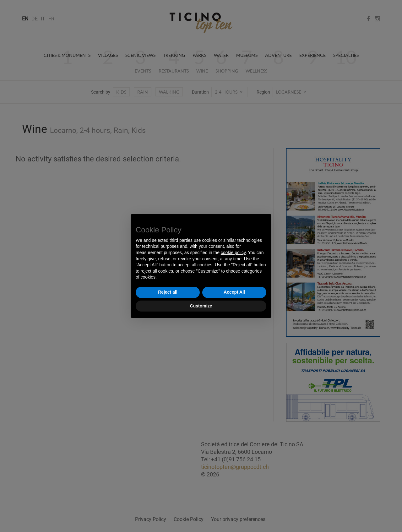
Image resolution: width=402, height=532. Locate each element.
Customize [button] (201, 306)
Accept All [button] (234, 292)
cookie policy (233, 252)
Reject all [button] (168, 292)
